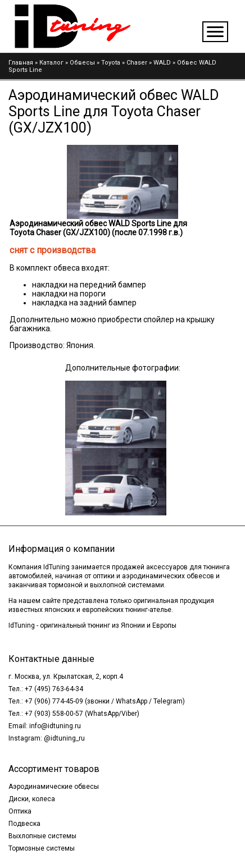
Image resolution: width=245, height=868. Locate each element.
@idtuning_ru (64, 738)
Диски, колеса (32, 799)
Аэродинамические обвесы (54, 787)
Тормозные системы (42, 848)
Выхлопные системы (42, 836)
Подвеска (24, 824)
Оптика (20, 811)
